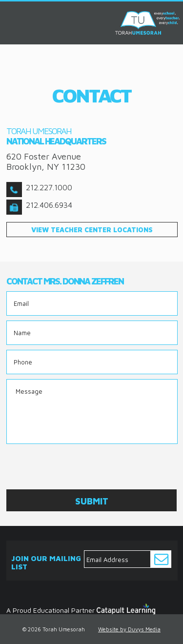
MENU (11, 14)
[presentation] (81, 468)
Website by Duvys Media (129, 629)
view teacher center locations (92, 230)
